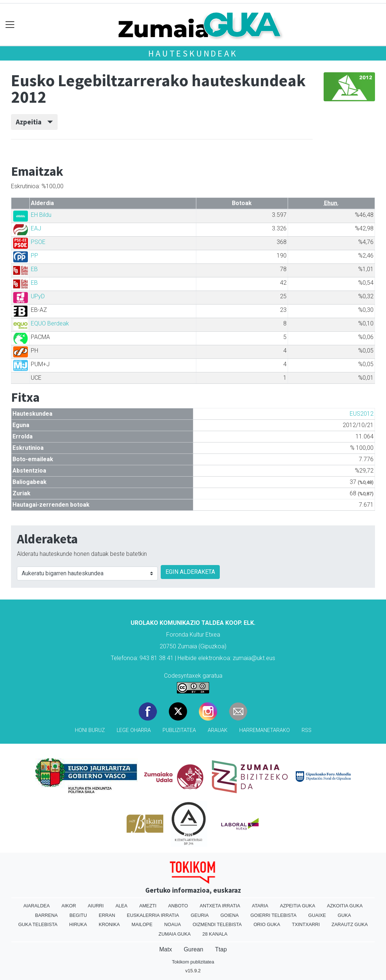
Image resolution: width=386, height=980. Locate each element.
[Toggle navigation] (10, 25)
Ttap (221, 949)
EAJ (36, 228)
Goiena (230, 915)
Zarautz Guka (350, 924)
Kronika (109, 924)
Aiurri (96, 906)
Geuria (200, 915)
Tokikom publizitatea (193, 962)
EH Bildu (41, 215)
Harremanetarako (265, 730)
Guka (344, 915)
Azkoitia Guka (345, 906)
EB (34, 269)
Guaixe (317, 915)
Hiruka (78, 924)
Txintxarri (306, 924)
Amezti (148, 906)
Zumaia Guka (174, 934)
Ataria (260, 906)
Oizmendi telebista (217, 924)
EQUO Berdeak (50, 323)
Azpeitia (34, 122)
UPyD (38, 296)
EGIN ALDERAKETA (190, 572)
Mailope (142, 924)
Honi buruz (90, 730)
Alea (122, 906)
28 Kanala (215, 934)
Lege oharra (134, 730)
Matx (166, 949)
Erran (107, 915)
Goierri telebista (274, 915)
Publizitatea (179, 730)
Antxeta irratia (220, 906)
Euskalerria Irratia (153, 915)
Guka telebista (38, 924)
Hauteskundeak (193, 53)
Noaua (172, 924)
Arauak (218, 730)
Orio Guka (267, 924)
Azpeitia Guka (298, 906)
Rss (307, 730)
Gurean (194, 949)
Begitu (78, 915)
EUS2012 (362, 414)
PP (34, 256)
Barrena (46, 915)
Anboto (178, 906)
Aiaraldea (37, 906)
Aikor (69, 906)
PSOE (38, 242)
